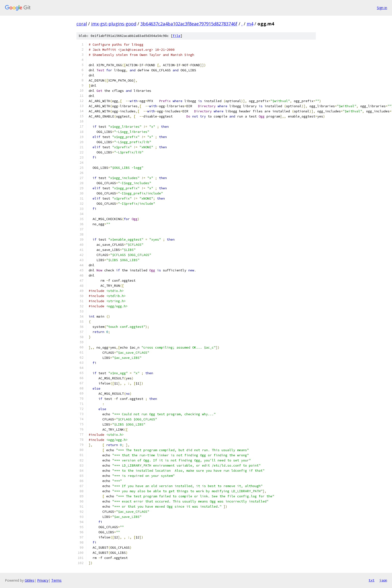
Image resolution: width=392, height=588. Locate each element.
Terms (56, 580)
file (177, 36)
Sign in (382, 8)
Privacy (43, 580)
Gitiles (29, 580)
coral (82, 24)
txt (371, 580)
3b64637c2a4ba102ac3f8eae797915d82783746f (189, 24)
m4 (250, 24)
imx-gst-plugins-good (114, 24)
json (383, 580)
